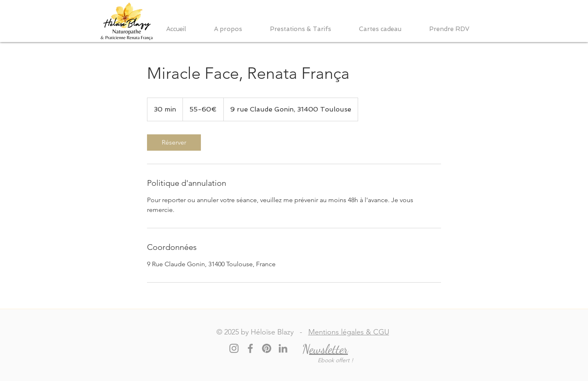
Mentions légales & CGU (349, 332)
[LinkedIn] (283, 348)
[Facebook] (250, 348)
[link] (174, 143)
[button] (236, 29)
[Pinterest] (267, 348)
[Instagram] (234, 348)
